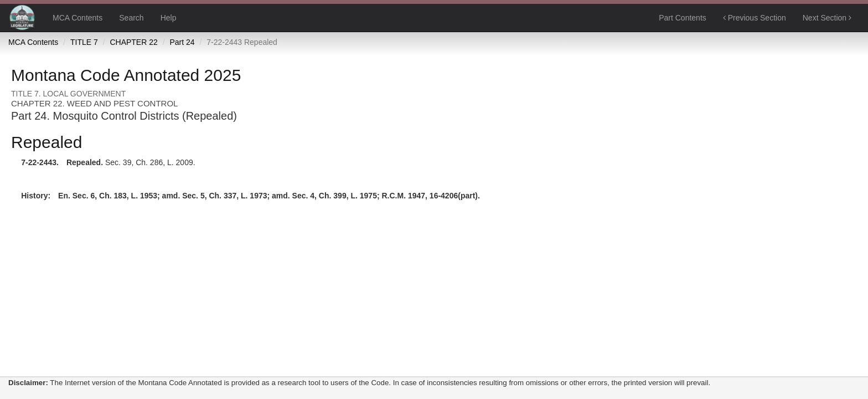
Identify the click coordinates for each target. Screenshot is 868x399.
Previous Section (755, 18)
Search (131, 18)
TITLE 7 (84, 42)
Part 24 (182, 42)
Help (169, 18)
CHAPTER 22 (133, 42)
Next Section (827, 18)
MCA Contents (77, 18)
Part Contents (683, 18)
